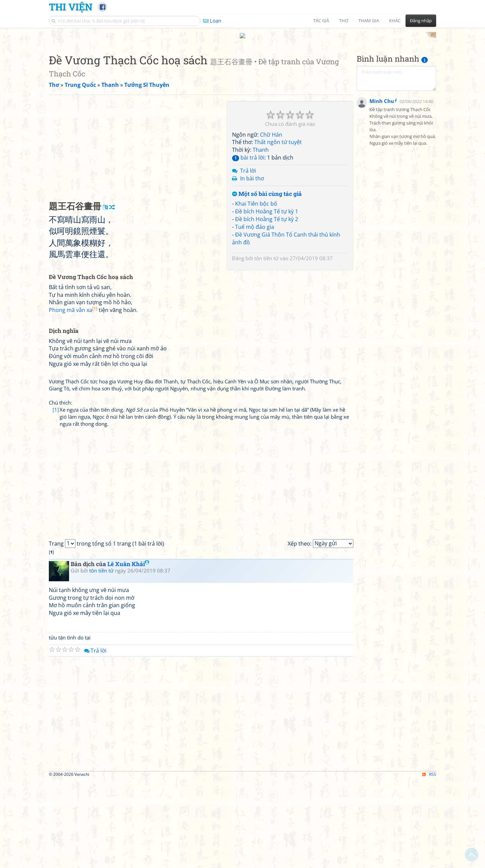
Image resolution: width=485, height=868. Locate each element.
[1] (56, 498)
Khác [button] (395, 21)
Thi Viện (71, 7)
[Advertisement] (243, 79)
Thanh (261, 238)
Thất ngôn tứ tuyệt (278, 230)
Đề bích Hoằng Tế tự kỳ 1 (267, 300)
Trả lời (248, 258)
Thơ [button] (344, 21)
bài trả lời (248, 246)
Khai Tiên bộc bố (256, 292)
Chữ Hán (271, 222)
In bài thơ (252, 266)
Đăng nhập (421, 21)
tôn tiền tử (266, 346)
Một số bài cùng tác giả (267, 282)
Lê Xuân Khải (128, 652)
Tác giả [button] (321, 21)
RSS (429, 862)
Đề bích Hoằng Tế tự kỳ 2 (267, 307)
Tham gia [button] (369, 21)
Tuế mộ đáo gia (255, 315)
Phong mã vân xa (73, 398)
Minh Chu (382, 259)
